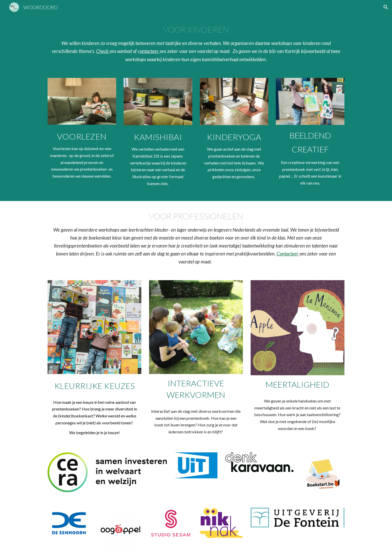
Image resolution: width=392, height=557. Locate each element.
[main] (196, 43)
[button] (386, 7)
